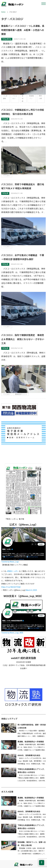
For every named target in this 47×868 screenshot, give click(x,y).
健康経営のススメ (21, 394)
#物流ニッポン (13, 571)
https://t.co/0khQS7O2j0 (11, 587)
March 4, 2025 (31, 590)
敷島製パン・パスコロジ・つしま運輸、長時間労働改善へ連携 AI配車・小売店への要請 (23, 30)
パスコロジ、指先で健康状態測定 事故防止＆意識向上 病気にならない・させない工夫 (23, 339)
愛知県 (23, 99)
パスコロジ (7, 176)
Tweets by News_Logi (10, 562)
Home (3, 12)
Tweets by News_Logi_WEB (12, 633)
